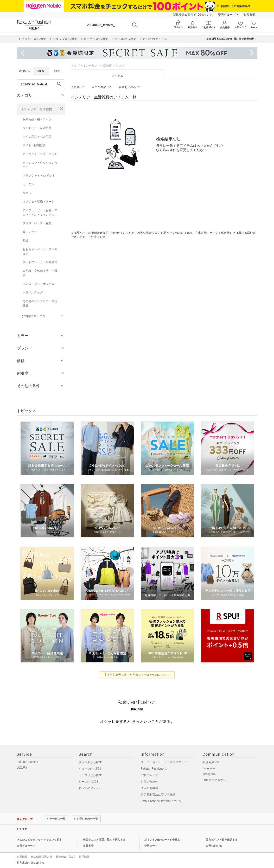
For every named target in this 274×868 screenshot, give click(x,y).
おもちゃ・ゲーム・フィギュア (40, 251)
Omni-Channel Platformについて (162, 801)
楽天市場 (249, 15)
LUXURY (22, 768)
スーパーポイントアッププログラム (164, 762)
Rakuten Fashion (28, 762)
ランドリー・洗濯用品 (37, 128)
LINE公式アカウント (216, 780)
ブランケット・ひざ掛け (38, 176)
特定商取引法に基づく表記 (158, 795)
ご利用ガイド (149, 775)
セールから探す (89, 782)
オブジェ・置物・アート (38, 202)
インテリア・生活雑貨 (36, 109)
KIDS (57, 71)
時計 (25, 241)
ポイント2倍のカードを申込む (162, 840)
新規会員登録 (211, 762)
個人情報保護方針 (42, 857)
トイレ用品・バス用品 (37, 137)
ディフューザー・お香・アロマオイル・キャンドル (40, 212)
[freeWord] (41, 84)
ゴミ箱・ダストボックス (38, 284)
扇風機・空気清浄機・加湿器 (40, 273)
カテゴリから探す (90, 775)
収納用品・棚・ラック (37, 119)
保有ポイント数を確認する (222, 840)
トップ (75, 66)
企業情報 (22, 857)
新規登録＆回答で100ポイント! (193, 15)
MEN (41, 71)
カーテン (28, 184)
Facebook (209, 768)
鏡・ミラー (30, 232)
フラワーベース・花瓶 (37, 223)
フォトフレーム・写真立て (40, 262)
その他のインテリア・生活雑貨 (40, 303)
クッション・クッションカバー (40, 165)
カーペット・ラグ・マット (40, 154)
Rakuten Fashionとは (154, 769)
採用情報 (84, 857)
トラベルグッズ (33, 293)
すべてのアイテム (90, 788)
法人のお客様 (149, 788)
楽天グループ (227, 15)
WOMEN (25, 71)
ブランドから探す (90, 762)
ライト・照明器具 (34, 145)
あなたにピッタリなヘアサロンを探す (39, 840)
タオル (27, 193)
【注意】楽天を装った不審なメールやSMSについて (137, 675)
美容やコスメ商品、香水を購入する (104, 840)
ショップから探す (90, 769)
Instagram (209, 774)
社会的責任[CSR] (66, 857)
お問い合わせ (149, 782)
